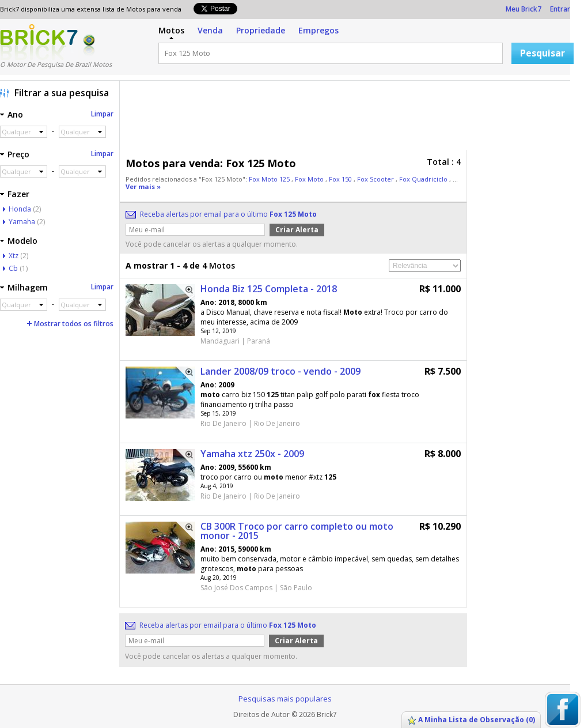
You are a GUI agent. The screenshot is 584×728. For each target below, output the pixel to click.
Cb (13, 268)
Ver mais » (143, 186)
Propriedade (261, 30)
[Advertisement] (348, 118)
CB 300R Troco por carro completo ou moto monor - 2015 (297, 531)
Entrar (560, 9)
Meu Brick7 (524, 9)
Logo (39, 42)
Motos (171, 30)
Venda (210, 30)
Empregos (318, 30)
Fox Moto (310, 179)
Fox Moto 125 (270, 179)
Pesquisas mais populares (285, 699)
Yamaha (22, 222)
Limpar (102, 114)
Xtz (14, 256)
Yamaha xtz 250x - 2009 (252, 454)
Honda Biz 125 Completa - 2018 (269, 289)
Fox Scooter (376, 179)
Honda (20, 209)
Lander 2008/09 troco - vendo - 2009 (280, 371)
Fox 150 (341, 179)
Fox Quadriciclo (424, 179)
